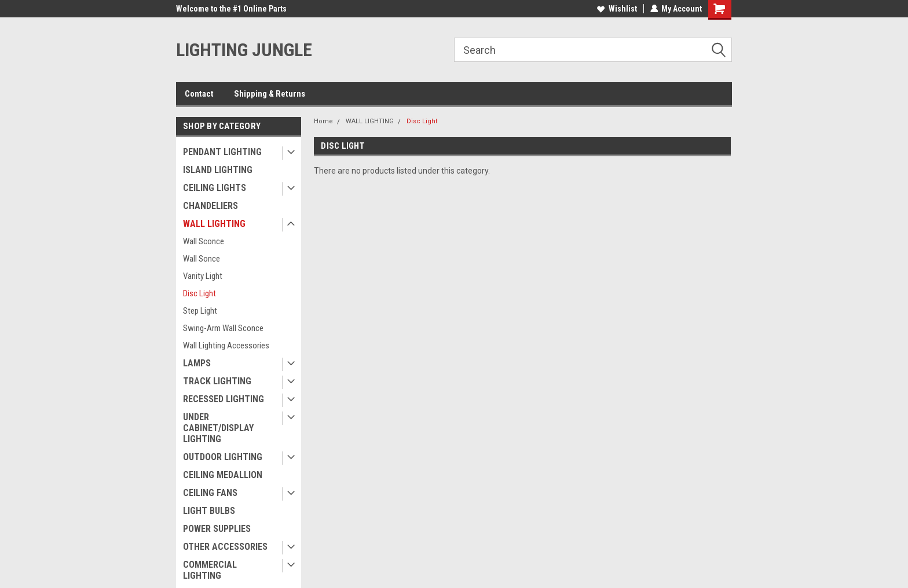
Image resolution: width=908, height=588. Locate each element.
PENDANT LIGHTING (222, 152)
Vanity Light (203, 276)
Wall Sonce (202, 259)
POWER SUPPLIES (217, 529)
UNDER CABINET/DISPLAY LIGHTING (218, 428)
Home (323, 121)
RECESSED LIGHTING (224, 399)
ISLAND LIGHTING (218, 170)
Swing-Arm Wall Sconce (223, 328)
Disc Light (199, 293)
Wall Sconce (204, 241)
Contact (199, 94)
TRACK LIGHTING (217, 381)
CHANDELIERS (210, 206)
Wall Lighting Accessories (226, 346)
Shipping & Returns (270, 94)
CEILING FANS (210, 493)
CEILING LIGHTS (215, 188)
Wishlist (616, 9)
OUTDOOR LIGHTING (223, 457)
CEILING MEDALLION (223, 475)
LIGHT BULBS (209, 511)
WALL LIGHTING (214, 224)
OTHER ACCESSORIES (225, 547)
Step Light (200, 311)
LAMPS (197, 363)
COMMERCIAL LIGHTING (210, 570)
